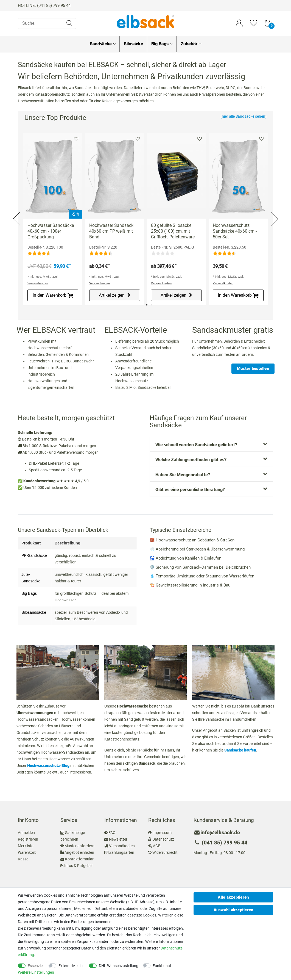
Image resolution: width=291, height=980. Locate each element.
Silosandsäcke (34, 612)
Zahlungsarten (122, 852)
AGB (157, 846)
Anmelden (26, 833)
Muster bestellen (253, 368)
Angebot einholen (79, 852)
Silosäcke (133, 44)
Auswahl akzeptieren (233, 910)
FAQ (112, 833)
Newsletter (118, 839)
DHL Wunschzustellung (119, 966)
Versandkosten (38, 283)
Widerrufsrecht (165, 852)
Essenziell (36, 966)
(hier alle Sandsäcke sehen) (244, 116)
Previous (17, 212)
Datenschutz (163, 839)
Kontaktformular (79, 859)
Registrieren (28, 839)
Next (274, 212)
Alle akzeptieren (233, 897)
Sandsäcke (103, 44)
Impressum (162, 833)
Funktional (162, 966)
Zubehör (191, 44)
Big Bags (162, 44)
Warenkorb (27, 852)
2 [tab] (152, 305)
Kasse (23, 859)
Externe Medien (72, 966)
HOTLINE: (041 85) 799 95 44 (44, 5)
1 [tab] (147, 305)
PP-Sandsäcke (34, 555)
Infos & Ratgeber (79, 866)
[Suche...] (47, 23)
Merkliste (76, 139)
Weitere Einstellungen (36, 972)
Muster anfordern (79, 846)
